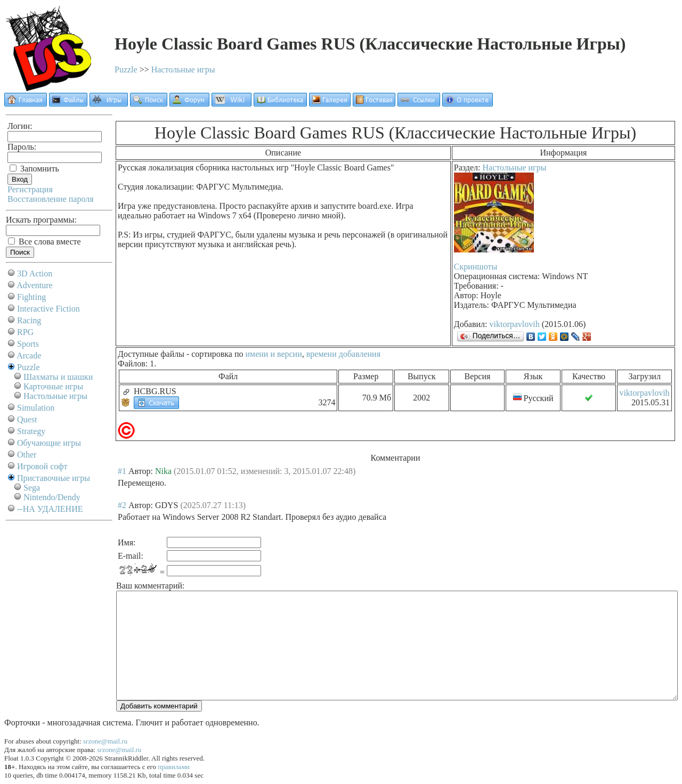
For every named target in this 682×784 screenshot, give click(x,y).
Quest (27, 419)
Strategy (31, 431)
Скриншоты (476, 267)
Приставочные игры (54, 478)
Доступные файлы (151, 354)
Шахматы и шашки (58, 377)
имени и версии (273, 354)
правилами (174, 767)
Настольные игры (183, 70)
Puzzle (126, 70)
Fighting (31, 297)
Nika (163, 471)
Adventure (35, 285)
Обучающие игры (49, 443)
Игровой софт (42, 466)
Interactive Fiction (48, 309)
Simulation (36, 408)
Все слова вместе (44, 242)
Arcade (29, 356)
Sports (28, 344)
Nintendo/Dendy (52, 497)
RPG (25, 332)
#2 (122, 505)
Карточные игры (53, 386)
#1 (122, 471)
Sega (32, 488)
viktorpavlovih (515, 324)
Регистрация (30, 189)
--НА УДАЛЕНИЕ (50, 509)
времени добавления (343, 354)
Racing (29, 320)
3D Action (35, 273)
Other (27, 455)
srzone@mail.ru (105, 741)
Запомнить (34, 169)
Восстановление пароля (51, 199)
